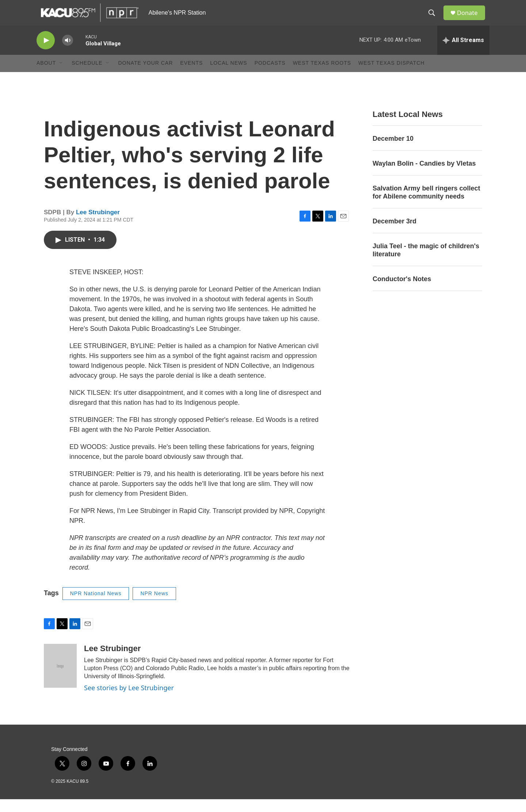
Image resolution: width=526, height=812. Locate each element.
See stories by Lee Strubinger (129, 701)
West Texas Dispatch (391, 76)
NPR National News (96, 606)
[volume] (68, 53)
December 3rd (394, 234)
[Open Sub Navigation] (61, 76)
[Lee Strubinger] (60, 679)
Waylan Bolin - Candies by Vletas (424, 176)
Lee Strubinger (98, 225)
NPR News (154, 606)
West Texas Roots (322, 76)
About (46, 76)
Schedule (87, 76)
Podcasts (270, 76)
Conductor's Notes (402, 292)
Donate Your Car (145, 76)
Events (191, 76)
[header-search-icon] (434, 19)
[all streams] (463, 53)
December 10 (393, 151)
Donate (471, 19)
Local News (228, 76)
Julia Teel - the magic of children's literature (426, 263)
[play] (46, 53)
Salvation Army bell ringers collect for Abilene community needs (426, 205)
